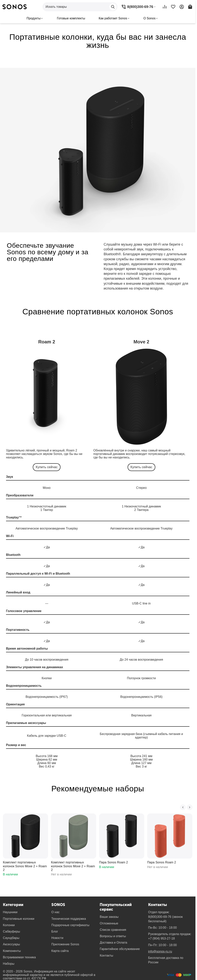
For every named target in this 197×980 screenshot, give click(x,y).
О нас (56, 912)
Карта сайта (60, 951)
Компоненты (12, 951)
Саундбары (11, 938)
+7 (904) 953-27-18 (161, 938)
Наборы (9, 964)
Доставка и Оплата (113, 943)
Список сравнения (113, 930)
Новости (57, 938)
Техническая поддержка (69, 919)
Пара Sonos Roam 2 (113, 862)
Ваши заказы (109, 917)
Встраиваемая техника (19, 957)
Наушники (10, 912)
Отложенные (109, 923)
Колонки (9, 925)
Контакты (106, 955)
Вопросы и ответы (113, 936)
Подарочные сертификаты (70, 925)
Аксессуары (11, 944)
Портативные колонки (19, 919)
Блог (55, 931)
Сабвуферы (11, 931)
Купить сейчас (47, 467)
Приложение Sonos (65, 944)
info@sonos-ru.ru (160, 951)
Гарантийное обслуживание (120, 949)
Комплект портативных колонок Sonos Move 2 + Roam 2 (25, 866)
